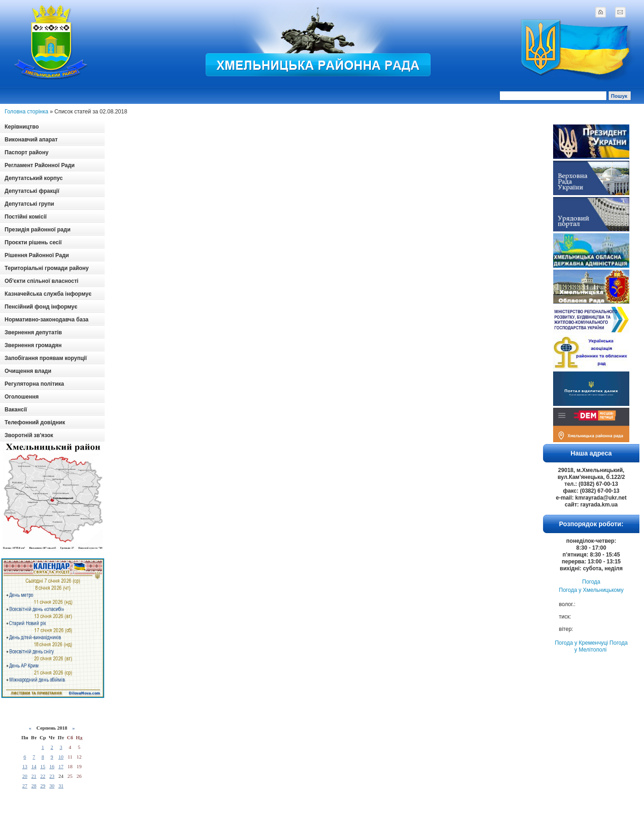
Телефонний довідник (35, 422)
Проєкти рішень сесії (33, 242)
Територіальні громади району (47, 268)
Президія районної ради (38, 230)
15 (43, 766)
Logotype (51, 42)
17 (61, 766)
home (600, 12)
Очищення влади (28, 371)
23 (52, 776)
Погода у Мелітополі (601, 646)
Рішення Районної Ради (37, 255)
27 (25, 786)
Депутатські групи (29, 204)
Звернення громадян (33, 345)
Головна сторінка (26, 112)
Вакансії (16, 410)
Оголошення (22, 397)
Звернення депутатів (33, 332)
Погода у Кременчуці (582, 643)
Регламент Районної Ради (40, 165)
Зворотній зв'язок (29, 435)
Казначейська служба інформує (48, 294)
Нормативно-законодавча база (47, 320)
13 (25, 766)
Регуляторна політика (34, 384)
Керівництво (22, 127)
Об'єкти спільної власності (42, 281)
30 (52, 786)
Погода (591, 582)
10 (61, 757)
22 (43, 776)
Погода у (591, 590)
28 (34, 786)
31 (61, 786)
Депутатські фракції (32, 191)
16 (52, 766)
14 (34, 766)
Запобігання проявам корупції (46, 358)
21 (34, 776)
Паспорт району (27, 152)
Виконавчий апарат (31, 140)
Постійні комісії (26, 217)
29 (43, 786)
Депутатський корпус (34, 178)
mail (620, 12)
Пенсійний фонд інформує (41, 307)
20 (25, 776)
